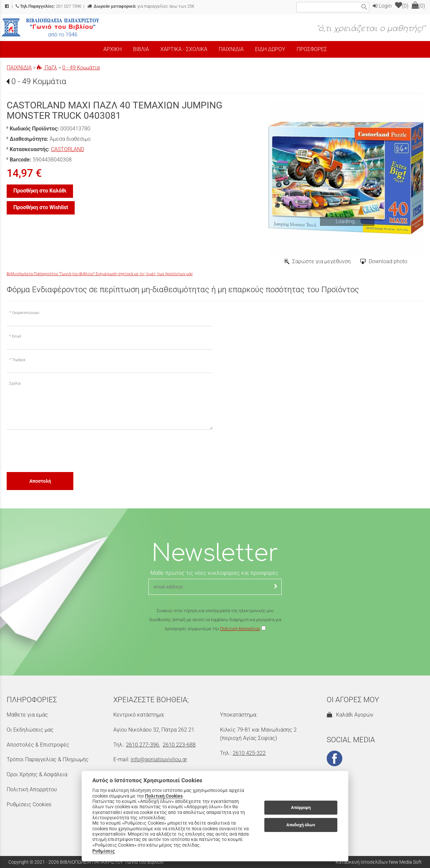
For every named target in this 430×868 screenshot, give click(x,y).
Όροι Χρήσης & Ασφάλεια (37, 774)
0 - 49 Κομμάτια (81, 68)
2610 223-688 (179, 745)
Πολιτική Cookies (164, 796)
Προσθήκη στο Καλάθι (40, 191)
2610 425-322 (249, 753)
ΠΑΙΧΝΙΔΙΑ (19, 68)
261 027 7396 (48, 6)
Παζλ (47, 68)
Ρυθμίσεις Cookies (29, 804)
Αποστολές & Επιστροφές (38, 745)
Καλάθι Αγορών (350, 715)
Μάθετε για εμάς (27, 715)
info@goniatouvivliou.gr (159, 759)
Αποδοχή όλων (301, 825)
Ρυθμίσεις (103, 851)
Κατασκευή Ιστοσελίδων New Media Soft (379, 862)
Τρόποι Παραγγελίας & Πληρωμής (48, 759)
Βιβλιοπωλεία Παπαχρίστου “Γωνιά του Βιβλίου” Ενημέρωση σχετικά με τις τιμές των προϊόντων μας (100, 274)
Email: (17, 336)
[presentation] (57, 450)
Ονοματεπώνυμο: (26, 313)
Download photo (388, 261)
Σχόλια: (15, 383)
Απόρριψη (301, 807)
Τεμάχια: (19, 360)
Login (382, 6)
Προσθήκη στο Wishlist (41, 207)
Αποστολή (40, 481)
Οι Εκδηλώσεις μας (30, 730)
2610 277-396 (142, 745)
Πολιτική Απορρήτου (240, 629)
